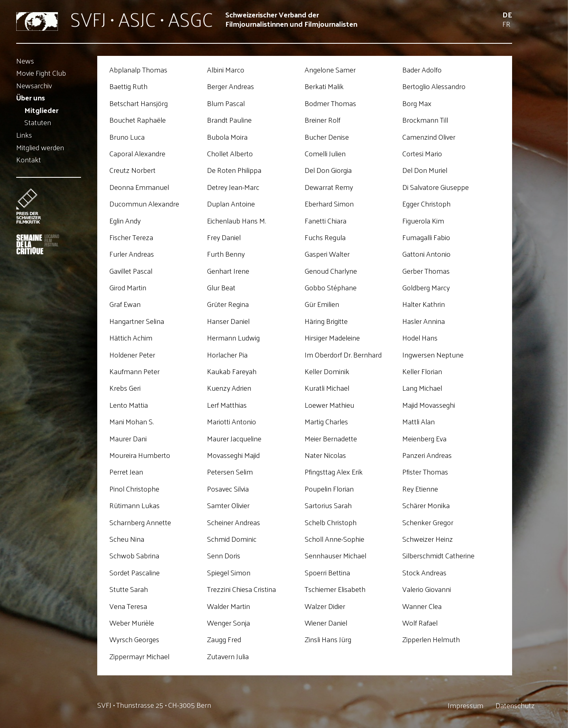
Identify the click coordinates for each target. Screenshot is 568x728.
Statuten (38, 122)
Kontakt (29, 160)
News (25, 61)
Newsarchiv (34, 85)
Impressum (466, 706)
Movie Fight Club (41, 73)
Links (24, 135)
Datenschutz (515, 706)
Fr (506, 24)
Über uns (31, 98)
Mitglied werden (40, 147)
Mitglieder (41, 110)
